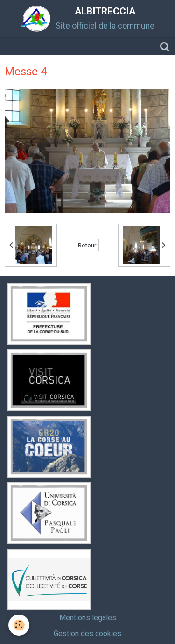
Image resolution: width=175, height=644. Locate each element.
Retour (87, 245)
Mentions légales (88, 618)
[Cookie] (19, 625)
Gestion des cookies (87, 633)
